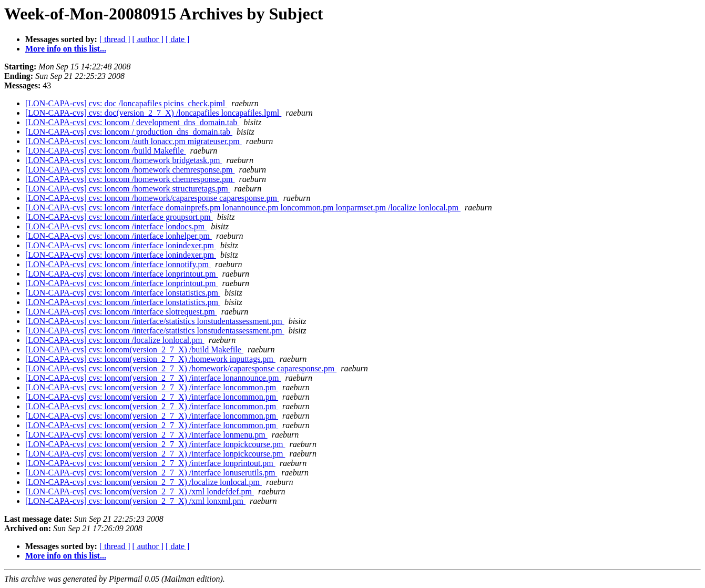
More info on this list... (66, 49)
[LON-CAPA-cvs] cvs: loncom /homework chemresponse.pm (130, 170)
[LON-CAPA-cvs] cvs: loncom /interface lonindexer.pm (121, 245)
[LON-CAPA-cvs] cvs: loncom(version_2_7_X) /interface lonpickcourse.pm (155, 444)
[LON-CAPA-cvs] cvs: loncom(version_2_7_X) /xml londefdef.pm (140, 491)
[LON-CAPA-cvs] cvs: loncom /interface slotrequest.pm (121, 312)
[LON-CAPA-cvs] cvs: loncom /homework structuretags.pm (128, 189)
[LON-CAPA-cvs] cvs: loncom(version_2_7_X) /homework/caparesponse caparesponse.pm (181, 368)
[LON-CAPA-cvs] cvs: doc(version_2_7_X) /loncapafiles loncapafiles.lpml (153, 113)
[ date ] (177, 39)
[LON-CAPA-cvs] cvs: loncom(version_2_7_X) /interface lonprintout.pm (150, 463)
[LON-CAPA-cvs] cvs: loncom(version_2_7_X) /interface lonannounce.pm (153, 378)
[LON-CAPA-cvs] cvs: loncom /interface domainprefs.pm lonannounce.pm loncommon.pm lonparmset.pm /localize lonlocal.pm (243, 207)
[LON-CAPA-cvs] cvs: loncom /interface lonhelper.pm (119, 236)
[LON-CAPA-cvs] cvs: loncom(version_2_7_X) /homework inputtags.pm (150, 359)
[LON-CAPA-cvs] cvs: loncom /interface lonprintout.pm (121, 274)
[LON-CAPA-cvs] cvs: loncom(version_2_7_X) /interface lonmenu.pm (146, 435)
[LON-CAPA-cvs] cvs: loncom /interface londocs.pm (116, 226)
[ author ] (148, 39)
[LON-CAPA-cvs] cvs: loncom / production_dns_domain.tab (129, 132)
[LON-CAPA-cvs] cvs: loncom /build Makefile (106, 151)
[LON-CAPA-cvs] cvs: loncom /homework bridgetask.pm (124, 160)
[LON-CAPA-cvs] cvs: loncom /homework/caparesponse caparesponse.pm (152, 198)
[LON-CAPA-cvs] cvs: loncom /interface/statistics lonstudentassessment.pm (155, 321)
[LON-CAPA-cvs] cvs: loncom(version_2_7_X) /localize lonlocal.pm (144, 482)
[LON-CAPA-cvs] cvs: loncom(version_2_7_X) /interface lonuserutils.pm (151, 473)
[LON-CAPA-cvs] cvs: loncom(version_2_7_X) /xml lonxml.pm (135, 501)
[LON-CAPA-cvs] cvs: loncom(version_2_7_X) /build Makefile (134, 349)
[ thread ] (115, 39)
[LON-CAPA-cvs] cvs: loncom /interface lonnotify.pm (118, 264)
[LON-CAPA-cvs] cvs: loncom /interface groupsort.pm (119, 217)
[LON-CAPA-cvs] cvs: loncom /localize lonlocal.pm (115, 340)
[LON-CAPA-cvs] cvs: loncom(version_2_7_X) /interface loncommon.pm (152, 387)
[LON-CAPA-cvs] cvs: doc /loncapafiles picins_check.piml (126, 103)
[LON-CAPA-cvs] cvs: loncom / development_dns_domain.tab (132, 122)
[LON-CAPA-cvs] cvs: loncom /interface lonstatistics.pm (123, 293)
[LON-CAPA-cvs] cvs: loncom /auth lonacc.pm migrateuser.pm (134, 141)
